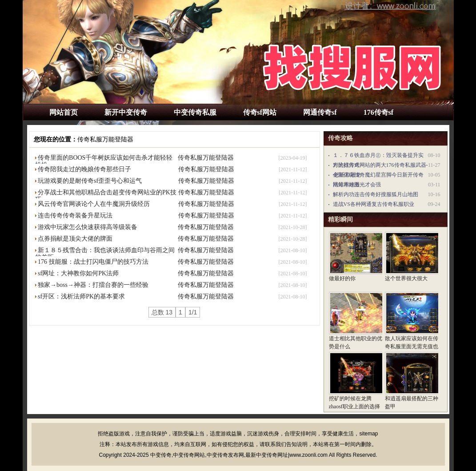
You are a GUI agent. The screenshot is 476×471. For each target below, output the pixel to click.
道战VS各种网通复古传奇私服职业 (374, 204)
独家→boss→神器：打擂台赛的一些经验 (93, 285)
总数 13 (162, 312)
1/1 (193, 312)
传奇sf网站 (260, 112)
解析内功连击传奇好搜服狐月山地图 (376, 194)
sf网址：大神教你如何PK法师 (78, 273)
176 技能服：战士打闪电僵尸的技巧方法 (93, 262)
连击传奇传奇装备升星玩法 (75, 215)
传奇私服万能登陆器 (105, 139)
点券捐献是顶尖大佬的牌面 (75, 239)
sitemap (368, 434)
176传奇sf (379, 112)
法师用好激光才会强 (357, 185)
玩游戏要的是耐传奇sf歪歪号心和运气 (90, 181)
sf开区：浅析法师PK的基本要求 (81, 296)
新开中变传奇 (126, 112)
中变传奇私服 (195, 112)
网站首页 (64, 112)
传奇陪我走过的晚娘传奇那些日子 (84, 169)
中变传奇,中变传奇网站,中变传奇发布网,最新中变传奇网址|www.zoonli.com (239, 455)
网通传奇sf (320, 112)
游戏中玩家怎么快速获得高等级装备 (88, 227)
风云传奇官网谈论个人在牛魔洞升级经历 (94, 204)
